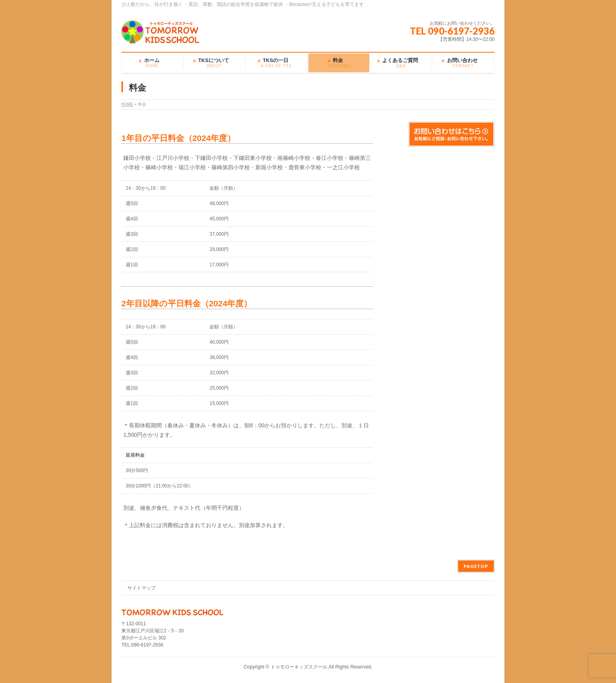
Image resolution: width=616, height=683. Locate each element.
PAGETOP (476, 566)
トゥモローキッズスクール (299, 667)
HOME (127, 104)
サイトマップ (141, 588)
